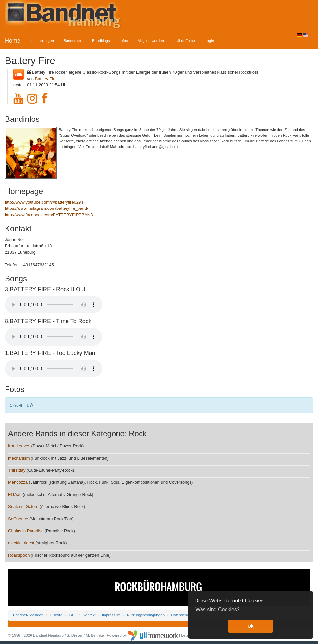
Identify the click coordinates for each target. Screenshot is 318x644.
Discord (56, 615)
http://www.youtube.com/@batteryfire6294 (44, 202)
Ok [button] (250, 626)
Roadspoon (19, 555)
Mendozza (18, 482)
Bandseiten (73, 40)
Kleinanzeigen (42, 40)
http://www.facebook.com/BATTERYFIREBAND (49, 215)
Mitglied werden (151, 40)
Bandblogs (101, 40)
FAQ (73, 615)
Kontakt (89, 615)
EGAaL (15, 494)
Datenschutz (181, 615)
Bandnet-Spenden (28, 615)
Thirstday (17, 470)
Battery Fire (46, 79)
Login (209, 40)
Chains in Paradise (26, 531)
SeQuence (18, 519)
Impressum (111, 615)
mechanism (19, 458)
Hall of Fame (184, 40)
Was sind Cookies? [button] (217, 609)
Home (13, 41)
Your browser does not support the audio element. (54, 305)
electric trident (21, 543)
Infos (124, 40)
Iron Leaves (19, 446)
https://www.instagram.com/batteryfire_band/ (47, 208)
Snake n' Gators (23, 506)
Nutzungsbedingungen (146, 615)
